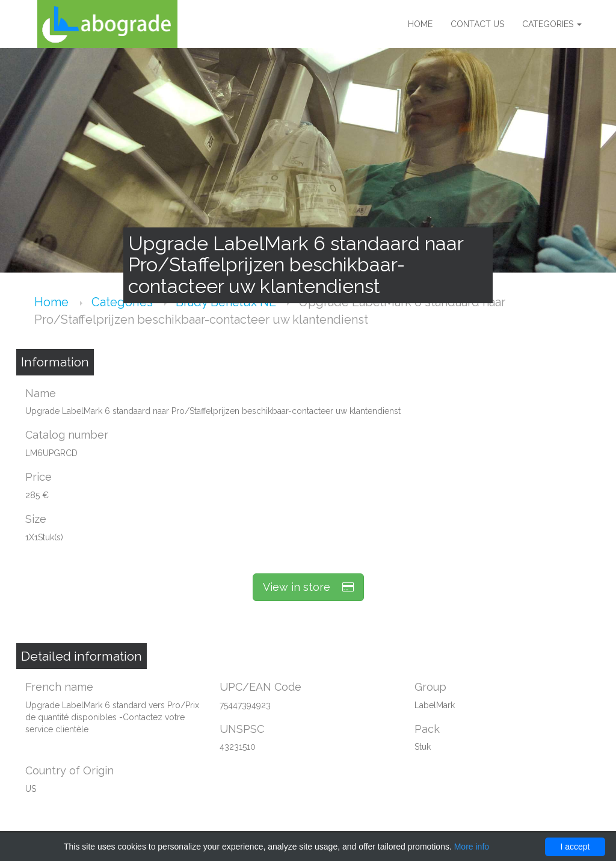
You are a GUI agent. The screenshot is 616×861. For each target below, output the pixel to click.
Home (420, 24)
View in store (308, 587)
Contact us (477, 24)
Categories (552, 24)
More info (472, 847)
